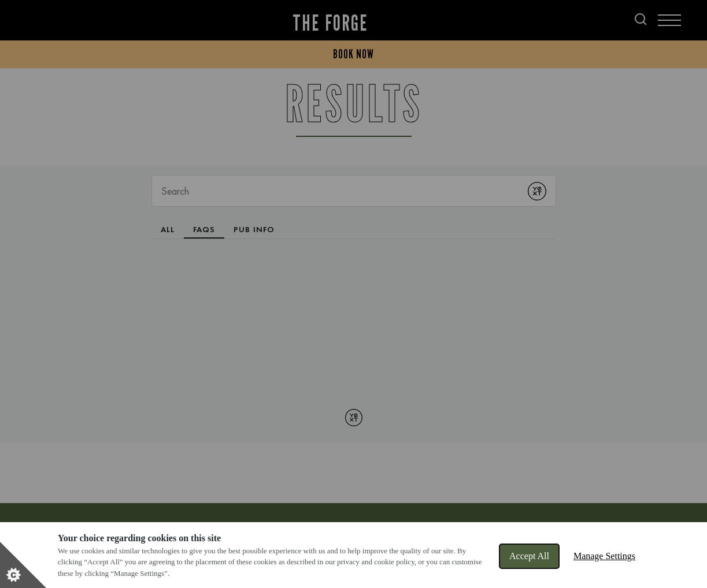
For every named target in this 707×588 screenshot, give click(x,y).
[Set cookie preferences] (23, 565)
